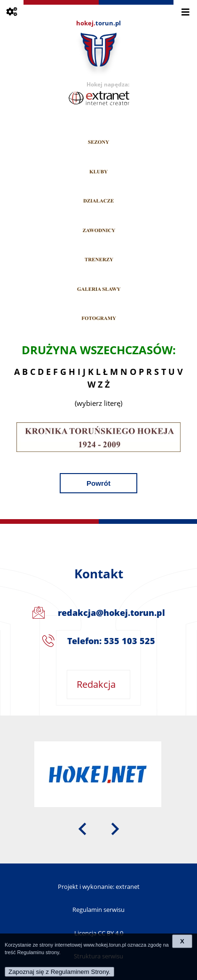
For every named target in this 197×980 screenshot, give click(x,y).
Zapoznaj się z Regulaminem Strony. (59, 972)
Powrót (98, 483)
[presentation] (82, 828)
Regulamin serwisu (98, 910)
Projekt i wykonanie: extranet (99, 887)
